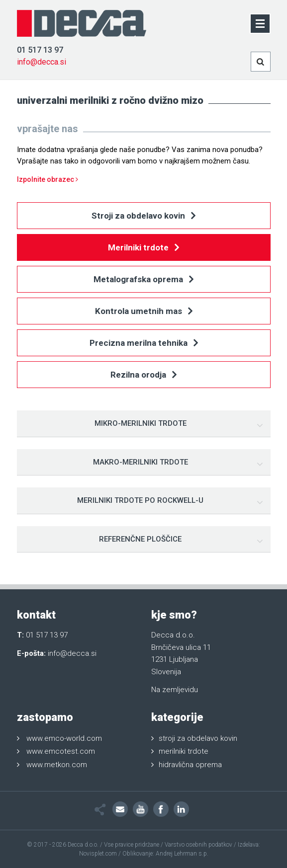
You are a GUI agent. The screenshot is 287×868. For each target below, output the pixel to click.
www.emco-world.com (64, 738)
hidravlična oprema (190, 765)
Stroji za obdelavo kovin (143, 216)
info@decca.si (42, 62)
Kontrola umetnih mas (144, 312)
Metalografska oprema (143, 280)
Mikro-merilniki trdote (141, 423)
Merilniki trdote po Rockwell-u (140, 500)
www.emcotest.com (61, 751)
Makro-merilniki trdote (141, 462)
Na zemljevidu (175, 690)
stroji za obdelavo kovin (198, 738)
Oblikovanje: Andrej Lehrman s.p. (165, 854)
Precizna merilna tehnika (144, 344)
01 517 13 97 (40, 50)
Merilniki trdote (143, 248)
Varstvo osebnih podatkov (198, 845)
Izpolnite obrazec (48, 179)
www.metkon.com (57, 765)
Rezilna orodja (143, 375)
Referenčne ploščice (140, 539)
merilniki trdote (184, 751)
